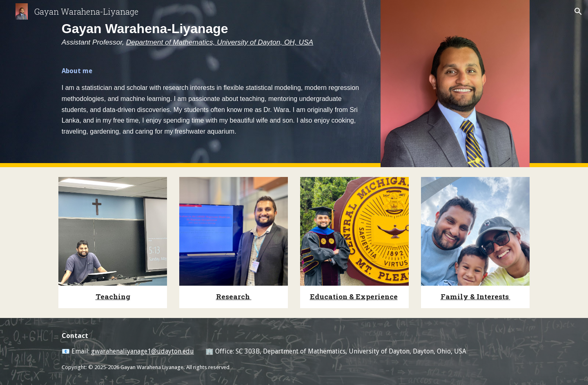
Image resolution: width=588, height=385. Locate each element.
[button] (578, 11)
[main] (214, 30)
